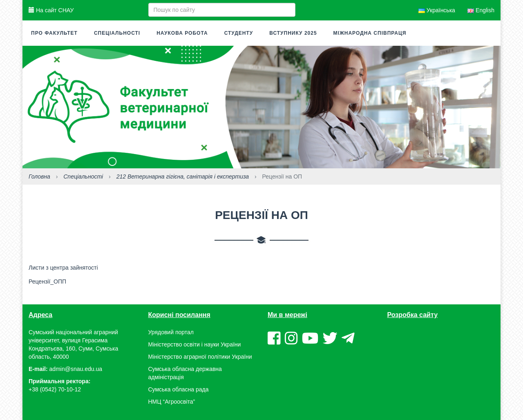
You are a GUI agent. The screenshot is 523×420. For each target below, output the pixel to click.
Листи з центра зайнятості (63, 268)
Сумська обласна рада (179, 389)
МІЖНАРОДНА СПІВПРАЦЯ (370, 33)
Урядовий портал (171, 332)
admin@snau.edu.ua (76, 369)
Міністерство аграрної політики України (200, 357)
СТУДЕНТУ (239, 33)
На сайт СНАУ (51, 10)
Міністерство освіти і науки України (195, 344)
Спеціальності (117, 33)
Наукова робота (182, 33)
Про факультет (54, 33)
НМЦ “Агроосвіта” (172, 402)
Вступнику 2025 (293, 33)
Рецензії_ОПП (47, 281)
